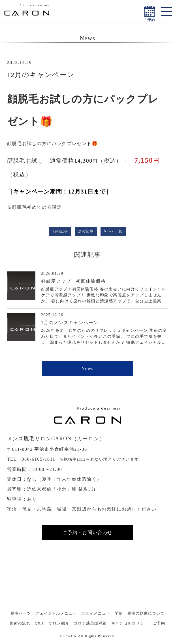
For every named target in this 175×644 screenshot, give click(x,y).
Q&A (40, 623)
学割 (119, 613)
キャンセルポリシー (130, 623)
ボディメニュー (96, 613)
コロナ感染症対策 (90, 623)
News (88, 368)
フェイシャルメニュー (56, 613)
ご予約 (159, 623)
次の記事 (86, 231)
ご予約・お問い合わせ (87, 533)
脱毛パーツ (21, 613)
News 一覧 (113, 231)
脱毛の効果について (146, 613)
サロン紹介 (59, 623)
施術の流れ (20, 623)
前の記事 (60, 231)
